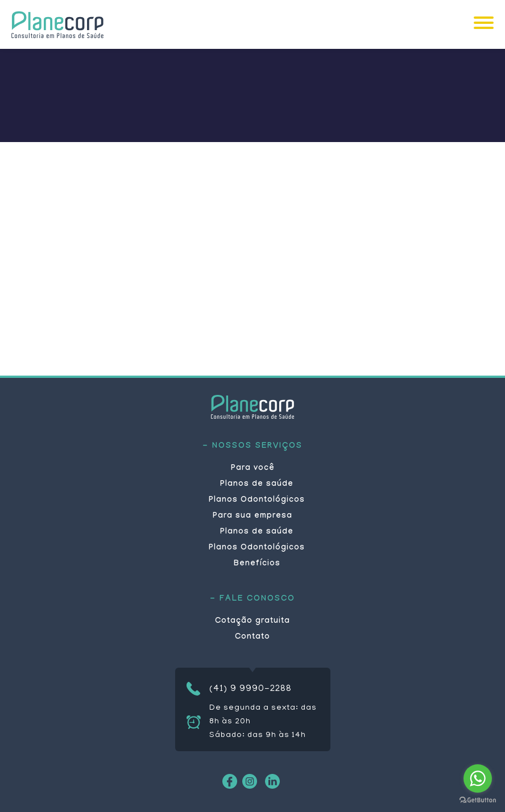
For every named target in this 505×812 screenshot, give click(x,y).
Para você (253, 469)
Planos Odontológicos (257, 501)
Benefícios (257, 564)
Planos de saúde (257, 485)
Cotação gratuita (252, 622)
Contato (252, 638)
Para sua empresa (252, 517)
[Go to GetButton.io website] (478, 800)
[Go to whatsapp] (478, 778)
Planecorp (57, 24)
